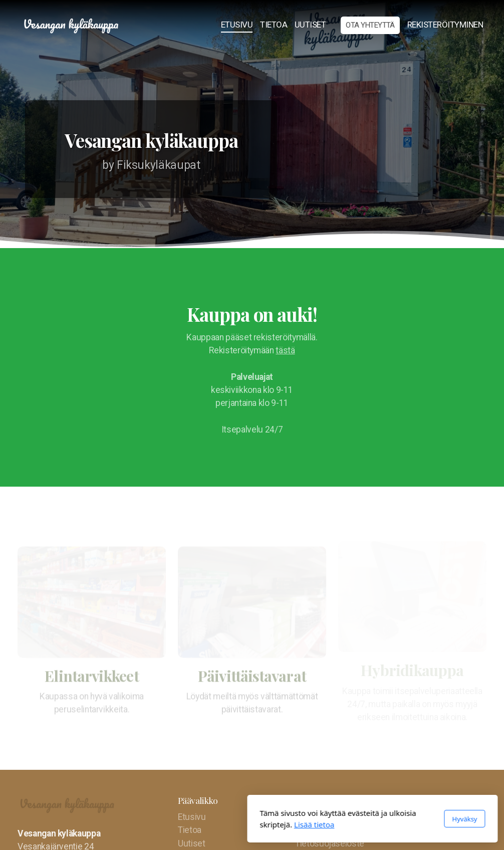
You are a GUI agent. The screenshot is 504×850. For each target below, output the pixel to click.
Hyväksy (344, 819)
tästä (285, 350)
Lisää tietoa (194, 824)
